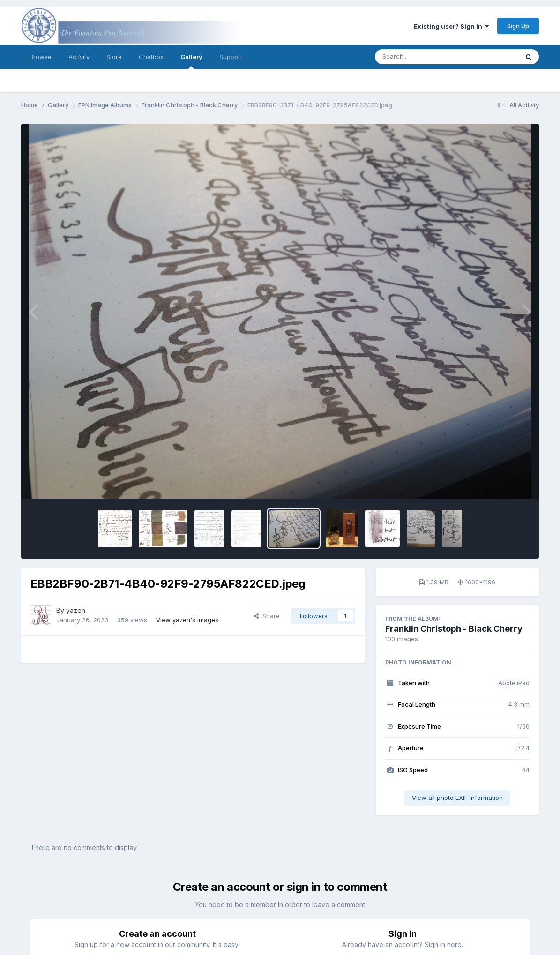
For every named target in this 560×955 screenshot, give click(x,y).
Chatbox (151, 57)
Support (231, 57)
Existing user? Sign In (451, 26)
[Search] (421, 57)
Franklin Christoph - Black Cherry (454, 629)
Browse (41, 57)
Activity (79, 57)
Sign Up (518, 26)
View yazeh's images (187, 620)
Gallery (191, 61)
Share (267, 616)
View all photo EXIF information (457, 798)
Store (114, 57)
